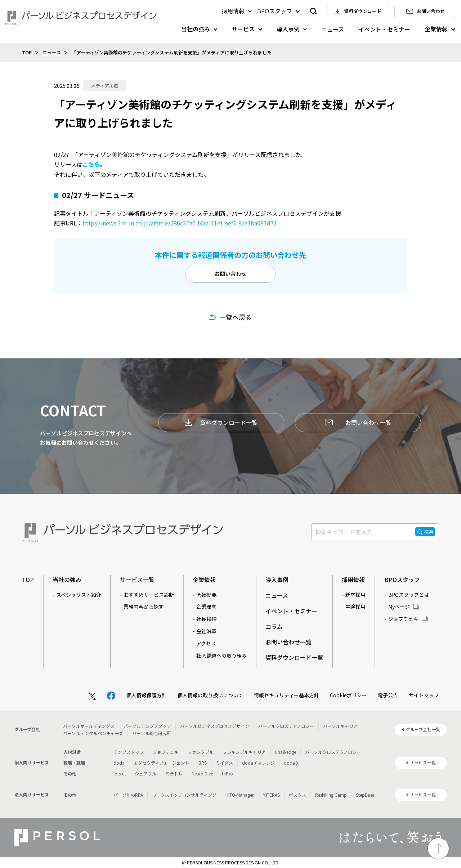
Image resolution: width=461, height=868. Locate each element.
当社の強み (196, 29)
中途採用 (355, 607)
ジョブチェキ (403, 619)
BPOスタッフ (275, 11)
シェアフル (146, 773)
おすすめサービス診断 (149, 595)
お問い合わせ (230, 274)
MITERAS (271, 795)
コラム (274, 626)
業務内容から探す (144, 607)
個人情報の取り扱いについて (210, 695)
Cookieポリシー (348, 695)
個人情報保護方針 (147, 695)
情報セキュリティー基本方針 (287, 695)
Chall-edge (285, 752)
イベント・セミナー (384, 29)
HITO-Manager (240, 795)
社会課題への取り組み (221, 656)
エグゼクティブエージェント (162, 763)
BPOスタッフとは (409, 595)
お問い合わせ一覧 (358, 422)
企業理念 (206, 607)
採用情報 (233, 11)
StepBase (365, 795)
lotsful (120, 773)
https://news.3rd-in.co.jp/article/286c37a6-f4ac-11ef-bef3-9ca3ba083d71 (180, 223)
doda (119, 763)
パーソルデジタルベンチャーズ (93, 733)
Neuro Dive (202, 773)
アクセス (206, 643)
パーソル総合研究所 (152, 733)
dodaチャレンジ (258, 763)
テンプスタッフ (129, 752)
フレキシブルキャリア (244, 752)
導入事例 (288, 29)
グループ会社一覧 (423, 729)
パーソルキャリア (340, 726)
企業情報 (436, 29)
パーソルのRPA (128, 795)
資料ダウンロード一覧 (221, 422)
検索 (429, 531)
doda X (291, 763)
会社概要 (206, 595)
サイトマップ (424, 695)
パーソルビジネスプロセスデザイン (215, 726)
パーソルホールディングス (89, 726)
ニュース (333, 29)
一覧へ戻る (236, 317)
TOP (27, 52)
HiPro (227, 773)
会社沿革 (206, 631)
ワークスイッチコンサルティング (184, 795)
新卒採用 (355, 595)
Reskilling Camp (331, 795)
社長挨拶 (206, 619)
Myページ (399, 607)
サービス (243, 29)
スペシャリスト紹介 (79, 595)
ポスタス (297, 795)
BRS (203, 763)
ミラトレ (174, 773)
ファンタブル (201, 752)
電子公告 (388, 695)
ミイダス (224, 763)
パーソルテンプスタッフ (147, 726)
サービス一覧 (137, 580)
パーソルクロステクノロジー (286, 726)
